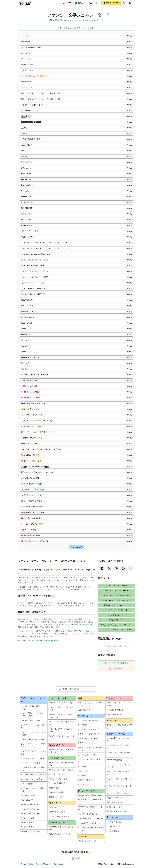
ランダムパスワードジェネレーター (62, 730)
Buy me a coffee (111, 3)
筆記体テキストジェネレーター (116, 591)
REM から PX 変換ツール (31, 832)
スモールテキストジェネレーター (116, 610)
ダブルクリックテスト (58, 812)
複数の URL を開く (57, 792)
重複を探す (82, 776)
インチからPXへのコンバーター (34, 775)
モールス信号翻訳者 (57, 783)
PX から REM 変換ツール (31, 814)
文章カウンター (84, 771)
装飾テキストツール (116, 734)
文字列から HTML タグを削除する (119, 726)
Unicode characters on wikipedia (45, 640)
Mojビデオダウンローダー (89, 814)
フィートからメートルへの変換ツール (33, 745)
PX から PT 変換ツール (30, 809)
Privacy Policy (27, 864)
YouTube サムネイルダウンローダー (119, 704)
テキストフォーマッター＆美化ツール (90, 749)
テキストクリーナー (86, 743)
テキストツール (85, 716)
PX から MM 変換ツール (30, 805)
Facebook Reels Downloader (91, 795)
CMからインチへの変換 (30, 720)
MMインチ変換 (27, 784)
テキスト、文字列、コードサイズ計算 (90, 704)
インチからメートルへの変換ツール (33, 769)
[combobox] (76, 689)
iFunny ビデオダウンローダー (90, 823)
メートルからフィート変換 (31, 779)
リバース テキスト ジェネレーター (90, 761)
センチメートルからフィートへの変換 (33, 707)
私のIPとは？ (55, 788)
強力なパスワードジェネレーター (62, 738)
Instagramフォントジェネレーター (116, 600)
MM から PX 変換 (28, 796)
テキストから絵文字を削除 (89, 739)
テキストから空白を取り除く (90, 734)
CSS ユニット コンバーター (33, 700)
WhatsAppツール (58, 823)
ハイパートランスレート (59, 774)
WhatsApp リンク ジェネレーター (62, 836)
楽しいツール (113, 817)
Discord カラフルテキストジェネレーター (62, 751)
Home (67, 3)
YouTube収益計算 (114, 715)
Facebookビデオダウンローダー (90, 808)
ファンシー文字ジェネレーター (116, 646)
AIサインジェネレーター (88, 841)
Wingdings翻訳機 (114, 760)
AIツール (82, 836)
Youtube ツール (114, 698)
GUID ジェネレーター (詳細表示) (61, 764)
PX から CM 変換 (28, 823)
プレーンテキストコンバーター (90, 755)
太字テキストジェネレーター (116, 586)
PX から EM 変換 (27, 818)
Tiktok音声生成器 (114, 822)
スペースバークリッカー (59, 807)
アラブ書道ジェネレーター (89, 720)
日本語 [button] (76, 858)
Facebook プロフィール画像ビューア (91, 801)
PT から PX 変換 (27, 800)
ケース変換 (82, 725)
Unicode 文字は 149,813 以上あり (79, 624)
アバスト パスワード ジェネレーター (61, 709)
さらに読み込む (76, 547)
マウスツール (56, 803)
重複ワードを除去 (85, 780)
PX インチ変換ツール (29, 827)
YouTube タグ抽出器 (115, 710)
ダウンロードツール (87, 791)
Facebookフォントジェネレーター (116, 595)
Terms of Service (43, 864)
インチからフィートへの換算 (32, 758)
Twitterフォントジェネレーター (116, 605)
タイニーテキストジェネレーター (119, 787)
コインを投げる (113, 831)
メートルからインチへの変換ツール (33, 790)
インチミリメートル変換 (31, 763)
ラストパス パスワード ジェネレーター (61, 723)
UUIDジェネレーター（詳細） (62, 770)
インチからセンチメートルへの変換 (33, 753)
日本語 (93, 3)
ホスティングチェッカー (59, 779)
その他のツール (57, 758)
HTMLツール (113, 721)
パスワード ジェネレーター (62, 698)
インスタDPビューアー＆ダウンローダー (91, 829)
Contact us (59, 864)
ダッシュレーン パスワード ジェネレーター (61, 716)
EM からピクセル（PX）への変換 (33, 726)
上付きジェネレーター (116, 615)
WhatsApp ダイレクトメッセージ (61, 828)
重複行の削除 (83, 785)
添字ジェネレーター (116, 620)
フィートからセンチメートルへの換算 (33, 734)
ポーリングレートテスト (59, 816)
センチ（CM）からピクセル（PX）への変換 (32, 715)
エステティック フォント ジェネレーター (116, 625)
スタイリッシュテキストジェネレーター (116, 630)
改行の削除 (82, 767)
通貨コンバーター (56, 797)
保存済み (80, 3)
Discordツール (57, 745)
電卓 (80, 698)
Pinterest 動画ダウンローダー (90, 819)
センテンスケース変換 (87, 730)
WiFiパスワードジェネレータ (61, 703)
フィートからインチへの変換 (32, 739)
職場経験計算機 (84, 710)
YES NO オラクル (114, 826)
